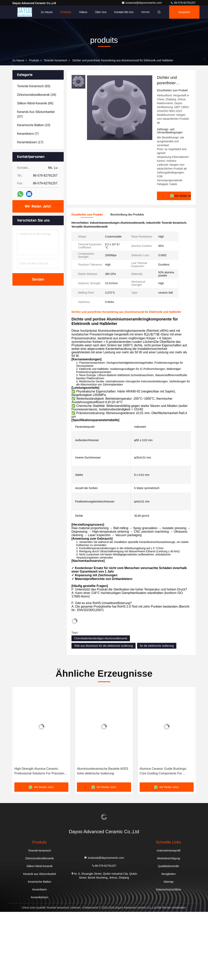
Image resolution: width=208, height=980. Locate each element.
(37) (36, 114)
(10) (34, 125)
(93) (34, 86)
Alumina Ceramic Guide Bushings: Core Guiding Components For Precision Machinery (163, 771)
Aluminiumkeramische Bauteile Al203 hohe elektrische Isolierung (102, 771)
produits (34, 60)
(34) (37, 95)
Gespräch (184, 12)
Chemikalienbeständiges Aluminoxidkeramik (101, 638)
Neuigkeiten (169, 874)
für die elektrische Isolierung (157, 646)
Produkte (66, 12)
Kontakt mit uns (124, 12)
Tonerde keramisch (56, 60)
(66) (35, 103)
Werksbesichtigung (168, 858)
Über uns (101, 12)
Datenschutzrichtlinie (168, 889)
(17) (30, 142)
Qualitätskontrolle (168, 866)
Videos (83, 12)
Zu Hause (47, 12)
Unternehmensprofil (168, 850)
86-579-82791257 (183, 3)
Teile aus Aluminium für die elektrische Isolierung (104, 646)
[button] (20, 736)
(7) (28, 134)
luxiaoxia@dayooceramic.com (142, 3)
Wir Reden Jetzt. (38, 206)
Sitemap (168, 881)
